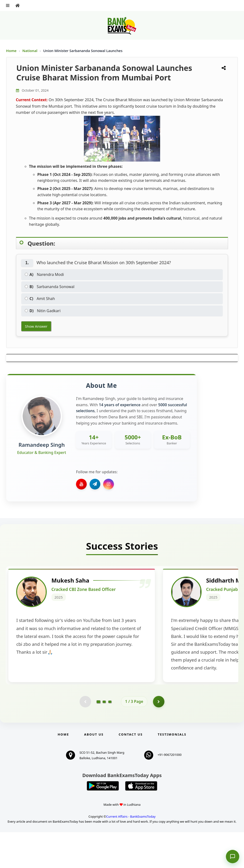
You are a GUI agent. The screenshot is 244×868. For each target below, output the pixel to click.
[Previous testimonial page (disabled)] (85, 737)
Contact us (131, 770)
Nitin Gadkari (43, 311)
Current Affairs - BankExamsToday (131, 852)
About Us (94, 770)
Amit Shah (40, 299)
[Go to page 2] (104, 737)
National (30, 51)
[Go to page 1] (99, 737)
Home (11, 51)
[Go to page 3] (110, 737)
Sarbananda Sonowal (50, 287)
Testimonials (172, 770)
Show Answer (36, 326)
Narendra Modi (44, 274)
